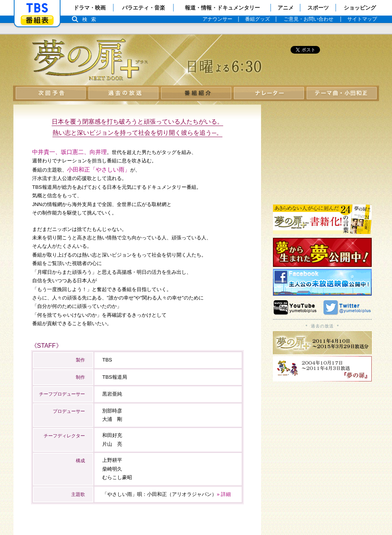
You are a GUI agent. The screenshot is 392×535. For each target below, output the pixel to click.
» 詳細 (224, 494)
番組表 (37, 20)
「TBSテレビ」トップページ (37, 8)
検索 (91, 19)
